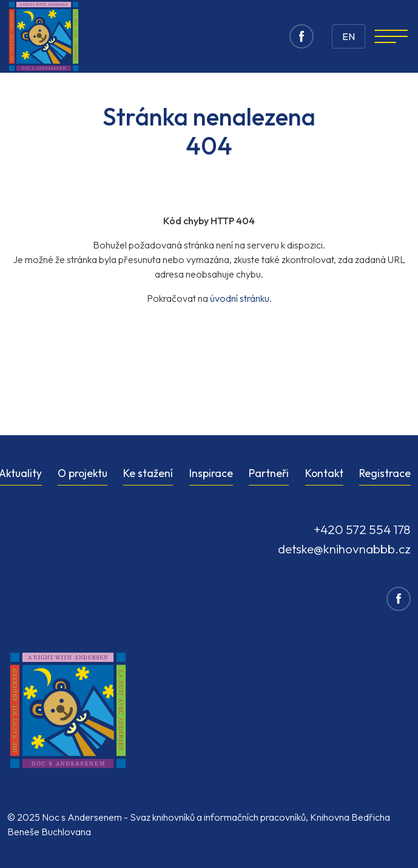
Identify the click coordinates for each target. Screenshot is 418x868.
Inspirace (211, 473)
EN (349, 36)
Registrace (385, 473)
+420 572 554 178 (362, 529)
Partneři (269, 473)
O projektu (83, 473)
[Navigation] (391, 36)
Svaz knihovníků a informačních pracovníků (218, 817)
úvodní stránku (240, 298)
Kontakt (324, 473)
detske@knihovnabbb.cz (344, 549)
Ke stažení (148, 473)
